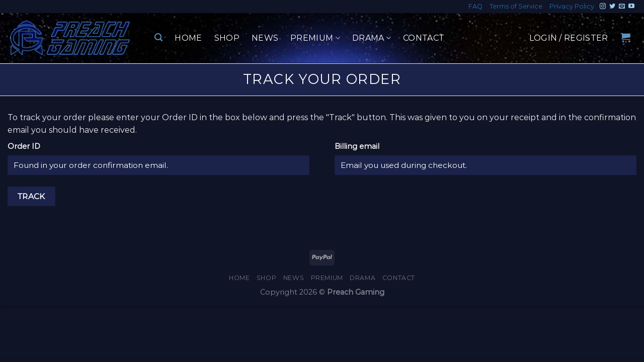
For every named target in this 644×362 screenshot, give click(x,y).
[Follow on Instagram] (603, 7)
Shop (227, 38)
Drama (372, 38)
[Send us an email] (622, 7)
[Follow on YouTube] (631, 7)
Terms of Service (516, 6)
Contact (424, 38)
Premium (315, 38)
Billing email (357, 146)
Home (188, 38)
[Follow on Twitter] (612, 7)
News (265, 38)
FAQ (475, 6)
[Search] (158, 37)
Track (31, 196)
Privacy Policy (572, 6)
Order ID (24, 146)
